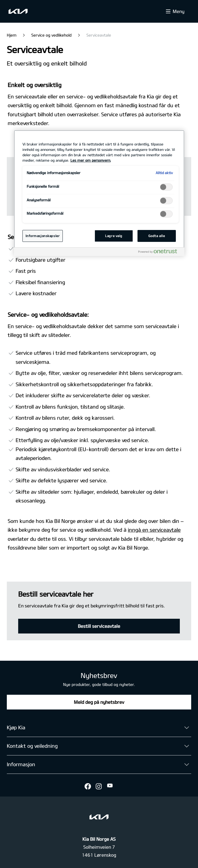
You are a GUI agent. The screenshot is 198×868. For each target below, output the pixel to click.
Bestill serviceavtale (99, 626)
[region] (99, 193)
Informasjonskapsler (43, 236)
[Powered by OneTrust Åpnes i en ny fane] (160, 253)
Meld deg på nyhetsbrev (99, 702)
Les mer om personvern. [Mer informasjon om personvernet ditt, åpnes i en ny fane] (91, 160)
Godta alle (157, 236)
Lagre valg (114, 236)
